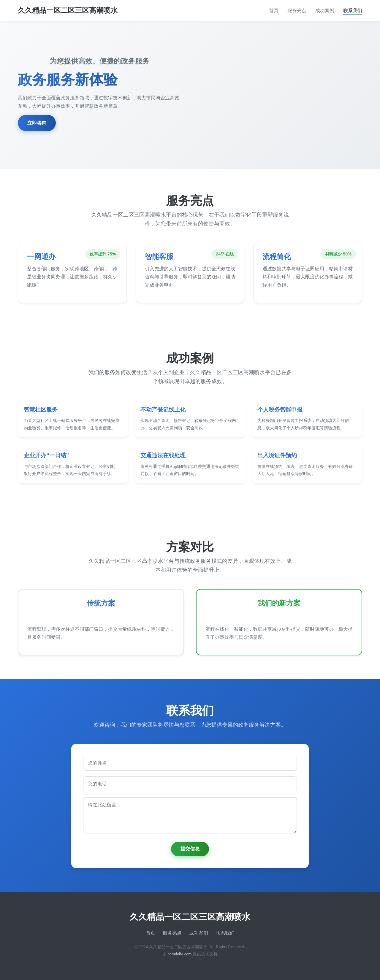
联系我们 (353, 11)
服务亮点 (297, 11)
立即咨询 (37, 123)
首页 (274, 11)
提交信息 (190, 849)
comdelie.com (179, 954)
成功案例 (325, 11)
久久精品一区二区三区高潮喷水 (68, 10)
